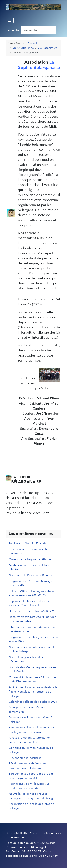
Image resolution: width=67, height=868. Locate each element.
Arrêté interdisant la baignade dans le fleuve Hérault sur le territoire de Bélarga (33, 692)
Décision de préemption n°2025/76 (32, 611)
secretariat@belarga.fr (33, 847)
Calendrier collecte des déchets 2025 (33, 702)
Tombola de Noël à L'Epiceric (28, 543)
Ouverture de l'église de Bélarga (30, 559)
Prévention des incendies (25, 758)
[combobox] (38, 30)
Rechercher (13, 30)
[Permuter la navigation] (10, 20)
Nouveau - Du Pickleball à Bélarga (30, 575)
